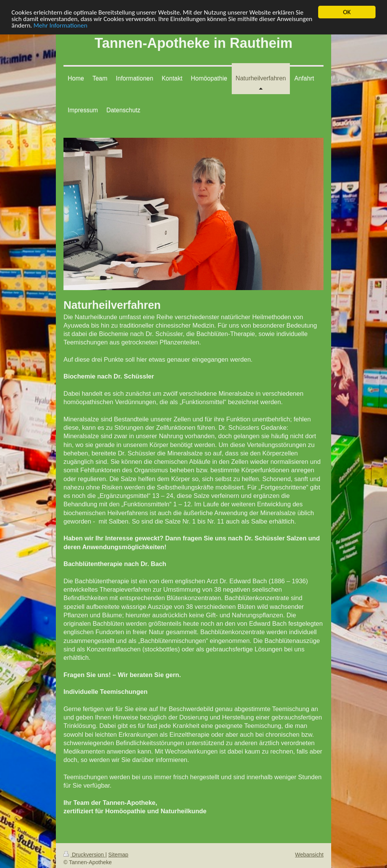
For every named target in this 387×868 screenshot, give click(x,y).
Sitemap (118, 855)
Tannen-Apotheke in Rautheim (193, 43)
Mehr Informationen (60, 25)
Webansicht (309, 855)
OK (347, 12)
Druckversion (84, 855)
